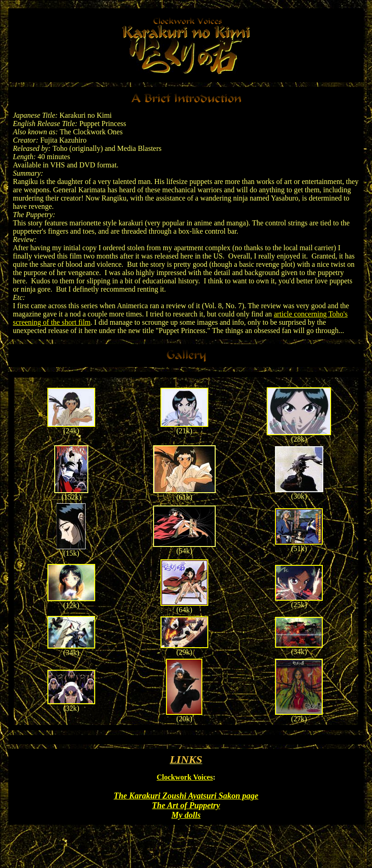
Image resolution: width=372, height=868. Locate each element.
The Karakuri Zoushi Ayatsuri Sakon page (186, 796)
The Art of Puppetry (186, 805)
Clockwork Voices (185, 777)
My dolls (186, 815)
